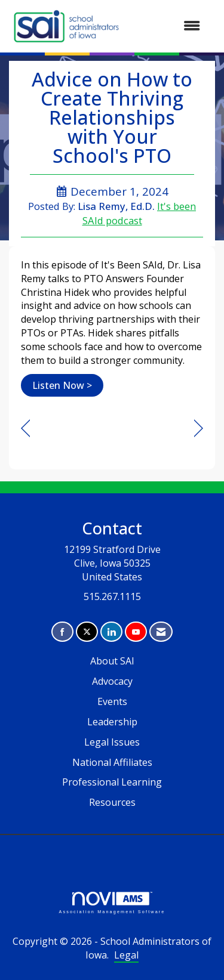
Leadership (112, 722)
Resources (112, 802)
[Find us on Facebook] (62, 632)
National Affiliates (112, 762)
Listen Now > (62, 385)
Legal (126, 955)
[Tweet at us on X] (87, 632)
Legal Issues (112, 742)
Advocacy (112, 681)
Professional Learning (112, 782)
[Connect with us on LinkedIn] (111, 632)
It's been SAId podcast (139, 213)
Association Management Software (112, 903)
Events (112, 701)
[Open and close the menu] (168, 26)
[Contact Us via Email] (161, 632)
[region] (199, 429)
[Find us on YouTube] (136, 632)
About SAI (112, 661)
